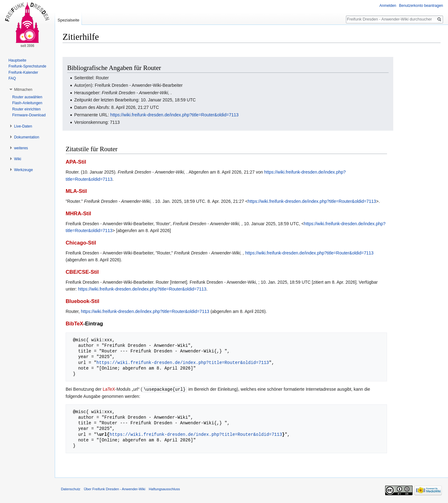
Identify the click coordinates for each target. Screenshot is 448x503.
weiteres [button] (21, 148)
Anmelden (388, 6)
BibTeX (75, 324)
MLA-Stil (76, 191)
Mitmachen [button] (23, 90)
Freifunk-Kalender (23, 72)
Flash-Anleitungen (27, 103)
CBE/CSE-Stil (82, 272)
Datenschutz (71, 489)
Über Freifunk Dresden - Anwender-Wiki (114, 489)
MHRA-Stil (78, 214)
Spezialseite (68, 20)
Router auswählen (27, 97)
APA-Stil (76, 162)
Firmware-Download (29, 115)
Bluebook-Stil (82, 301)
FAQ (12, 78)
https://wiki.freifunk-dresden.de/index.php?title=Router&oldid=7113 (174, 115)
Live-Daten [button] (23, 126)
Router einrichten (26, 109)
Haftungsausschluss (164, 489)
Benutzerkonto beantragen (421, 6)
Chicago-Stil (81, 243)
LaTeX (109, 389)
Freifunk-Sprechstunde (27, 66)
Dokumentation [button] (27, 137)
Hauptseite (17, 60)
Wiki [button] (18, 159)
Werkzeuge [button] (23, 170)
